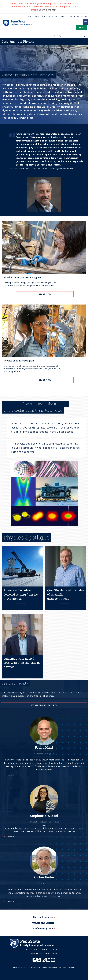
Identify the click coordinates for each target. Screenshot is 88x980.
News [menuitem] (30, 16)
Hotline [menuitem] (44, 949)
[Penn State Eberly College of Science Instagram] (44, 961)
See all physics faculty (44, 705)
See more (10, 775)
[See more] (44, 749)
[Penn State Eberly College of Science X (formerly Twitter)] (39, 961)
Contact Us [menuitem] (53, 949)
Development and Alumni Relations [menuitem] (54, 16)
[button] (82, 28)
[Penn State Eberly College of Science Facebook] (35, 961)
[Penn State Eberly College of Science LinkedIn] (49, 961)
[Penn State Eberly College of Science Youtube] (53, 961)
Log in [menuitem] (61, 949)
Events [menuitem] (37, 16)
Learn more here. (48, 10)
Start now (45, 294)
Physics (18, 41)
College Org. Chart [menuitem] (32, 949)
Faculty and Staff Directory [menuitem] (78, 16)
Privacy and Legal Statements (64, 967)
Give (82, 27)
